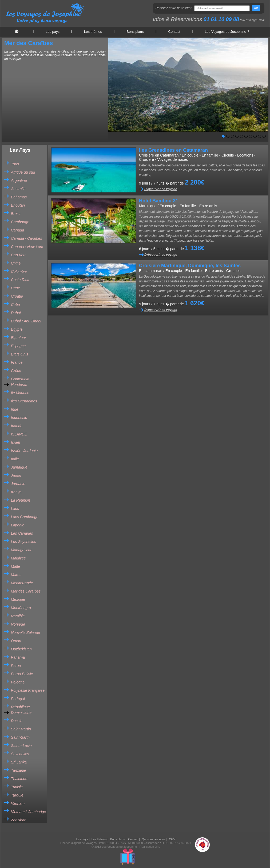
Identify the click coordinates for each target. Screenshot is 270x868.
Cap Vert (18, 255)
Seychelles (20, 754)
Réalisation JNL (150, 847)
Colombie (19, 271)
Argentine (19, 181)
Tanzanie (18, 770)
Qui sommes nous (154, 839)
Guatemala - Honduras (21, 382)
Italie (15, 459)
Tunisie (17, 787)
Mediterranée (22, 583)
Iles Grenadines (24, 401)
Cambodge (20, 222)
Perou (16, 666)
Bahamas (19, 197)
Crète (15, 288)
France (17, 362)
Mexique (18, 599)
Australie (18, 189)
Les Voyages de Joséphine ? (227, 32)
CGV (172, 839)
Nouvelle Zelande (25, 633)
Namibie (18, 616)
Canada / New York (27, 247)
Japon (16, 475)
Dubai (16, 313)
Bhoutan (18, 205)
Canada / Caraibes (27, 238)
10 (264, 136)
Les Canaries (22, 533)
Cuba (15, 305)
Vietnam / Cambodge (28, 812)
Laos (15, 509)
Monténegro (21, 608)
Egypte (17, 329)
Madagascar (21, 550)
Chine (16, 263)
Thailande (19, 779)
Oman (16, 641)
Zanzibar (18, 820)
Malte (15, 566)
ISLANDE (19, 434)
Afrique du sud (23, 172)
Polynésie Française (28, 690)
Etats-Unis (20, 354)
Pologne (18, 682)
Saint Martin (21, 729)
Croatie (17, 296)
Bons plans (135, 32)
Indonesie (19, 418)
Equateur (19, 338)
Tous (15, 164)
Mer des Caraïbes (26, 591)
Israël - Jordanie (24, 451)
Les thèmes (93, 32)
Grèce (16, 371)
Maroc (16, 575)
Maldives (18, 558)
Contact (174, 32)
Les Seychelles (23, 542)
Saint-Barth (20, 737)
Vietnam (18, 803)
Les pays (53, 32)
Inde (15, 409)
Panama (18, 657)
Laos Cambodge (25, 517)
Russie (17, 721)
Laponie (18, 525)
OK (256, 8)
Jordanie (18, 484)
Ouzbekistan (21, 649)
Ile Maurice (20, 393)
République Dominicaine (21, 710)
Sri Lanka (19, 762)
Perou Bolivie (22, 674)
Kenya (16, 492)
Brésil (16, 214)
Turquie (17, 795)
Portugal (18, 699)
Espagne (18, 346)
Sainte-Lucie (21, 746)
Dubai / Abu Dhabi (26, 321)
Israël (15, 442)
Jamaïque (19, 467)
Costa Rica (20, 280)
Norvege (18, 624)
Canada (17, 230)
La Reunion (21, 500)
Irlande (17, 426)
